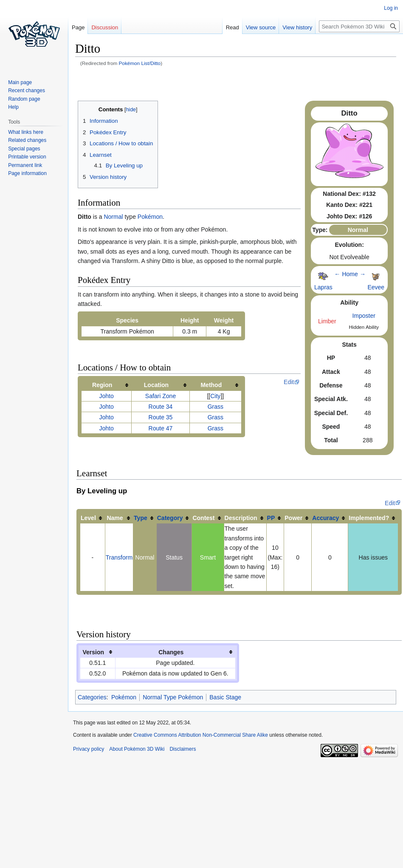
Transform (119, 557)
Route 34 (161, 407)
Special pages (24, 149)
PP (271, 518)
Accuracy (325, 518)
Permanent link (25, 165)
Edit (289, 382)
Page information (27, 173)
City (215, 396)
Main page (20, 82)
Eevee (376, 287)
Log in (391, 8)
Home (350, 274)
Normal (113, 217)
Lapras (323, 287)
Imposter (364, 316)
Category (170, 518)
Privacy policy (89, 749)
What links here (26, 132)
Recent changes (27, 90)
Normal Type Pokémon (173, 697)
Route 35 (161, 417)
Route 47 (161, 428)
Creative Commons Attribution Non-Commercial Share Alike (201, 735)
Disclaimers (183, 749)
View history (296, 27)
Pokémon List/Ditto (140, 63)
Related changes (27, 140)
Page (78, 27)
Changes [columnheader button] (171, 652)
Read (231, 27)
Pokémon (150, 217)
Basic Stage (225, 697)
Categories (92, 697)
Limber (327, 321)
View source (259, 27)
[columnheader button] (107, 385)
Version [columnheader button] (93, 652)
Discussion (105, 27)
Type (141, 518)
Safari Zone (161, 396)
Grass (216, 407)
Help (13, 107)
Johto (106, 396)
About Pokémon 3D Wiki (137, 749)
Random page (24, 99)
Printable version (27, 157)
